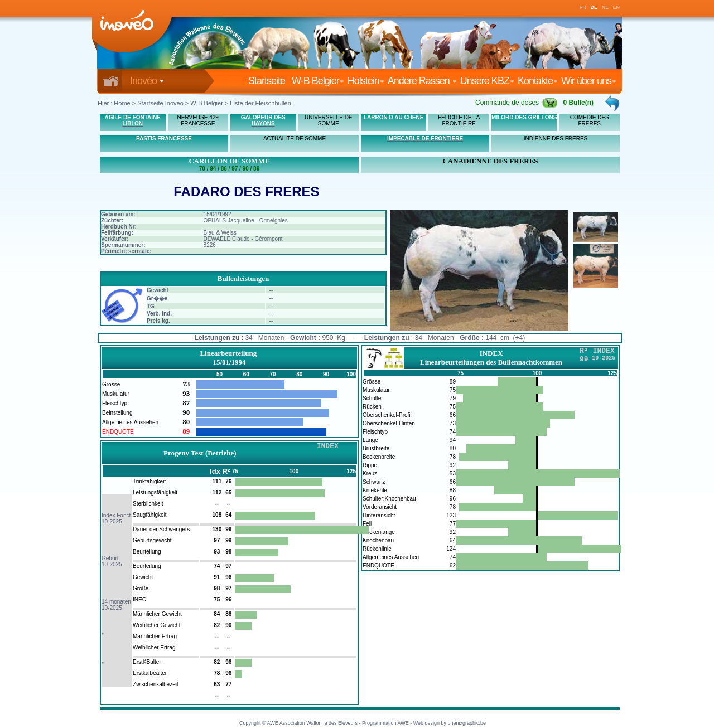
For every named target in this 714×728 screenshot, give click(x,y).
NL (605, 7)
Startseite (269, 81)
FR (583, 7)
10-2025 (112, 521)
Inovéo (147, 81)
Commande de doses (517, 103)
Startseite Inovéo (160, 103)
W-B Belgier (318, 81)
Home (122, 103)
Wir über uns (589, 81)
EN (617, 7)
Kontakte (538, 81)
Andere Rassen (422, 81)
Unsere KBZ (487, 81)
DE (594, 7)
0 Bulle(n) (578, 103)
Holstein (366, 81)
